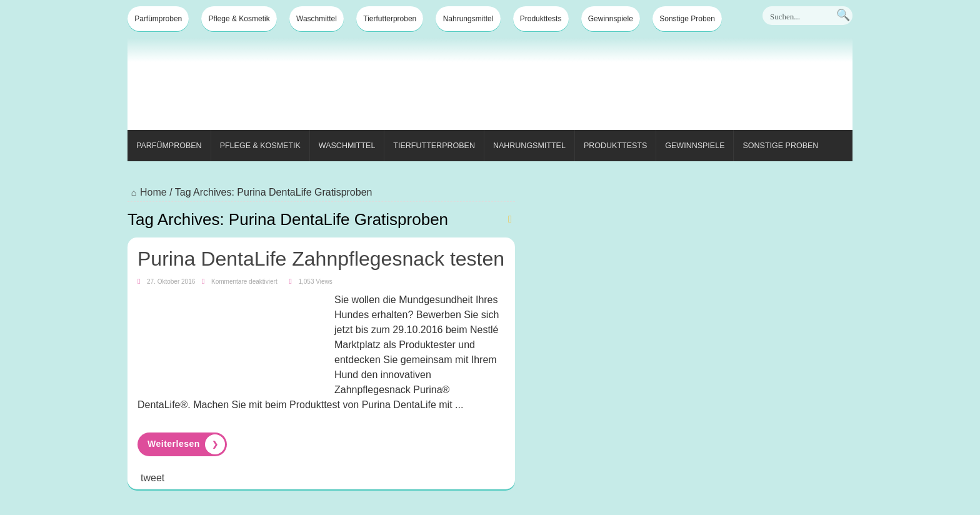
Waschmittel (317, 19)
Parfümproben (158, 19)
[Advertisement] (625, 86)
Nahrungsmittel (468, 19)
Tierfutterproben (390, 19)
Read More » (182, 444)
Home (147, 192)
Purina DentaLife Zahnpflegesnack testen (321, 259)
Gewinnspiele (611, 19)
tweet (152, 478)
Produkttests (541, 19)
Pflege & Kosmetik (239, 19)
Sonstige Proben (687, 19)
